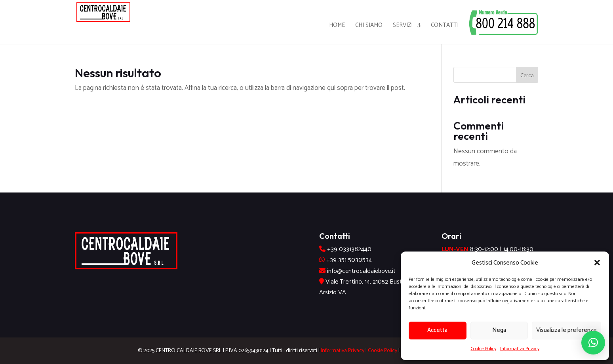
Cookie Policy (484, 349)
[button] (597, 263)
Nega (499, 330)
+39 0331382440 (349, 249)
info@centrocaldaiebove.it (361, 271)
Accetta (437, 330)
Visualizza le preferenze (566, 330)
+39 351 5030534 (349, 260)
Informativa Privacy (520, 349)
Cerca (527, 76)
